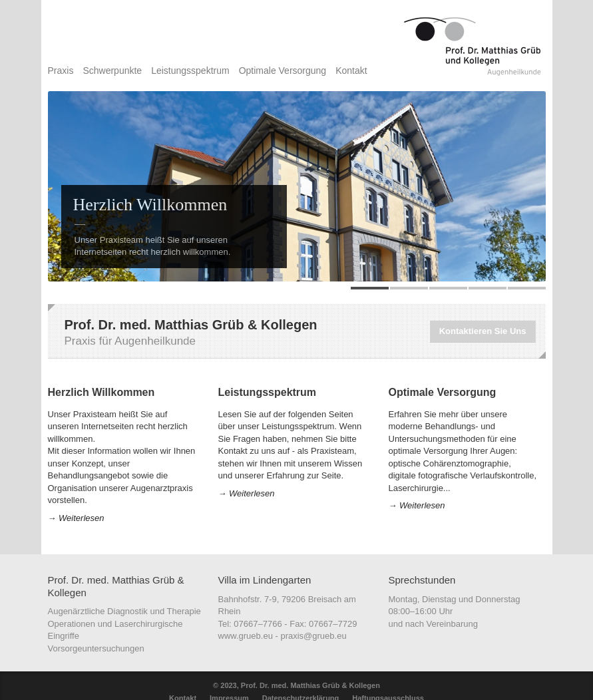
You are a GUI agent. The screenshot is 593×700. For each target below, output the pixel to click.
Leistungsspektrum (190, 71)
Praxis (61, 71)
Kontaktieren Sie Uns (483, 331)
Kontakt (351, 71)
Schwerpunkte (112, 71)
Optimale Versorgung (283, 71)
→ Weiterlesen (76, 518)
